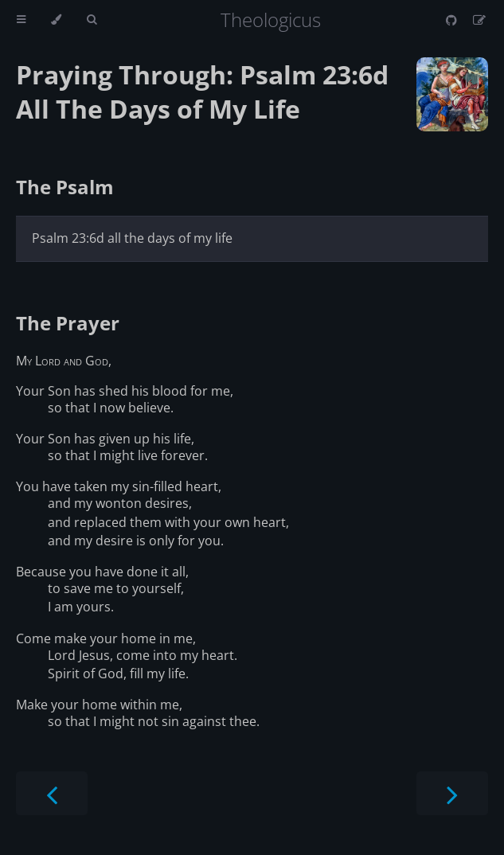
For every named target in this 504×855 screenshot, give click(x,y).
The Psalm (65, 187)
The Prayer (68, 323)
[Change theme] (56, 20)
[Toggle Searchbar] (92, 20)
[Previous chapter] (52, 793)
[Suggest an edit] (479, 20)
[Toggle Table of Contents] (21, 20)
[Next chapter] (452, 793)
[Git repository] (453, 20)
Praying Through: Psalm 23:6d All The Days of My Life (202, 92)
